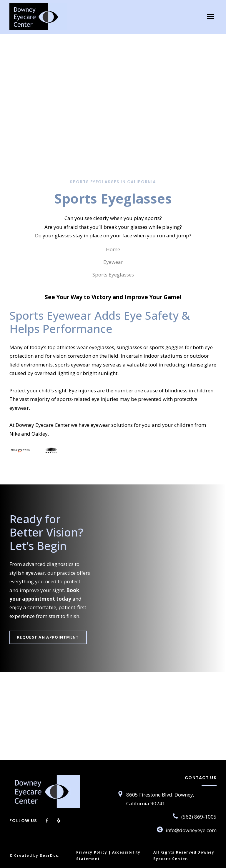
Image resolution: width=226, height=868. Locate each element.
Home (113, 249)
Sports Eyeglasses (113, 275)
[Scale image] (20, 450)
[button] (48, 637)
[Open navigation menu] (211, 16)
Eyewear (113, 262)
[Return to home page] (38, 17)
